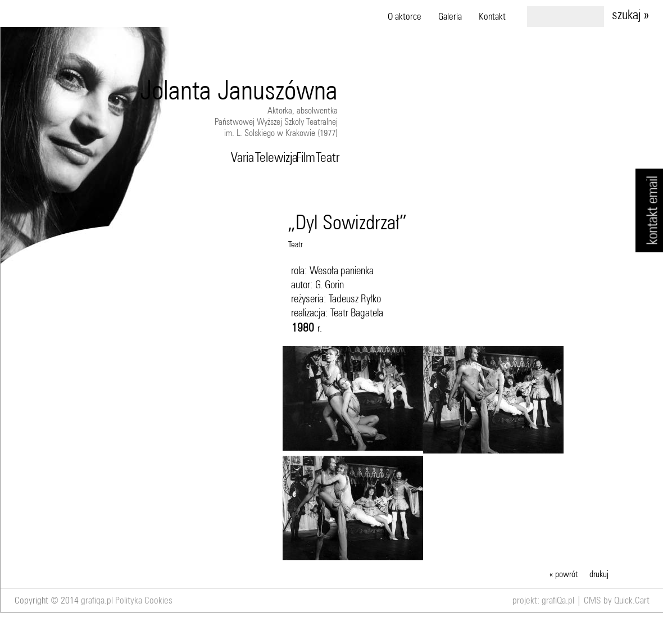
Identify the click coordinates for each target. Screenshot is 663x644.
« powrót (564, 574)
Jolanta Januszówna (239, 90)
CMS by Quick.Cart (617, 600)
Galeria (450, 16)
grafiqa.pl (97, 600)
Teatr (326, 157)
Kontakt (492, 16)
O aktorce (405, 16)
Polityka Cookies (144, 600)
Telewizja (274, 157)
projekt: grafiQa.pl (543, 600)
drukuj (599, 574)
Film (305, 157)
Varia (241, 157)
